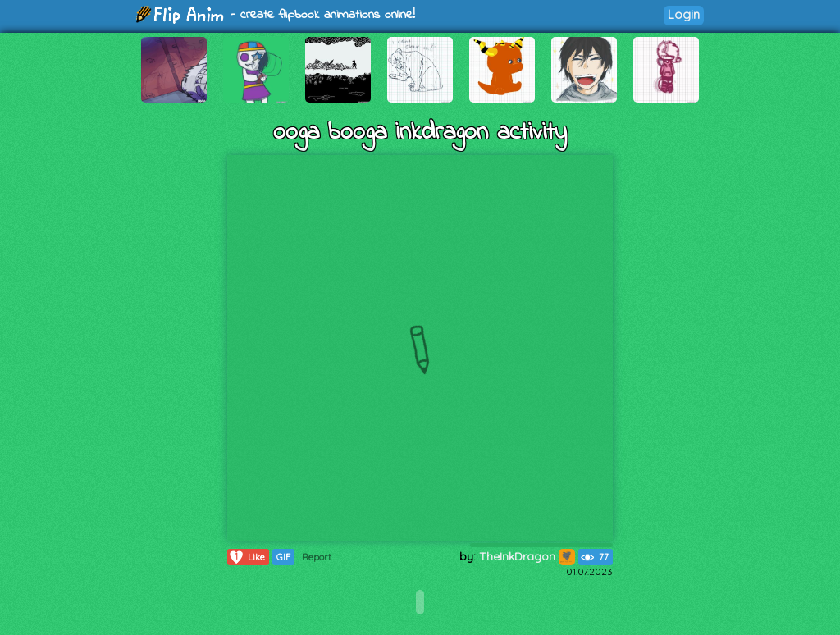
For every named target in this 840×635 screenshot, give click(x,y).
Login (684, 14)
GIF (283, 557)
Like (247, 557)
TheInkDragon (527, 556)
